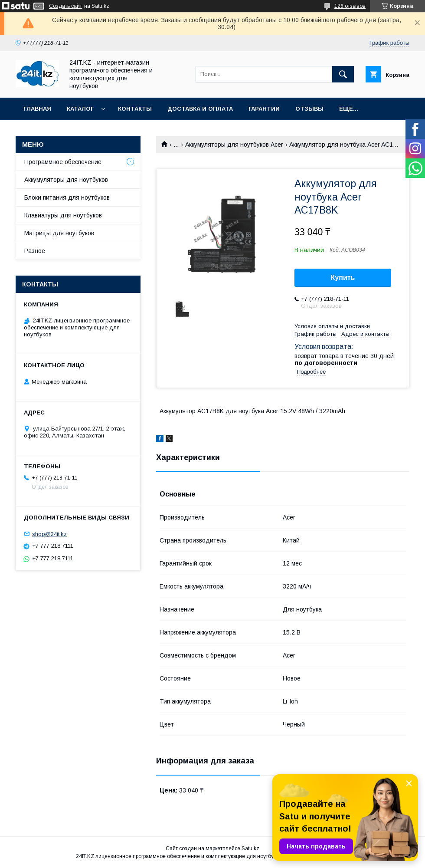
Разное (35, 251)
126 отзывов (350, 6)
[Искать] (343, 74)
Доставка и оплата (200, 109)
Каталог (80, 109)
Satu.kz (250, 848)
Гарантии (264, 109)
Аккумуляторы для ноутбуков (66, 180)
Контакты (135, 109)
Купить (343, 278)
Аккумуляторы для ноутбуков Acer (234, 145)
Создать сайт (65, 6)
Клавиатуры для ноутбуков (63, 215)
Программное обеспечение (63, 162)
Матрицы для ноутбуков (59, 233)
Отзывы (309, 109)
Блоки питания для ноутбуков (67, 197)
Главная (37, 109)
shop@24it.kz (49, 534)
